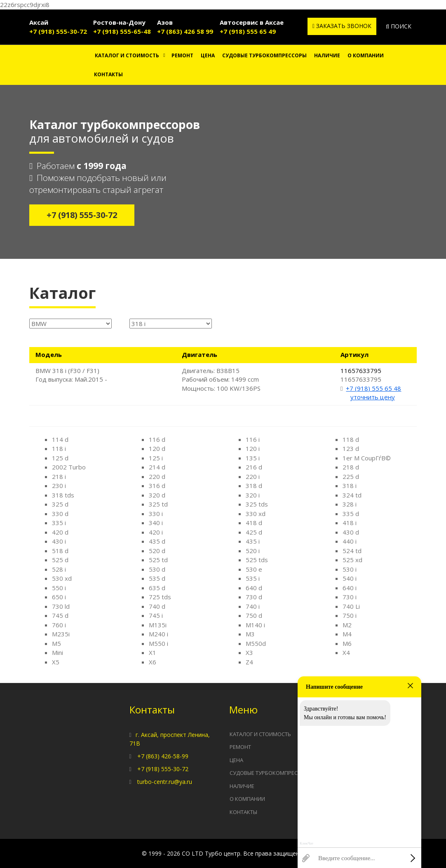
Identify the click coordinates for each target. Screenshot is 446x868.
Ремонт (182, 55)
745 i (156, 615)
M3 (250, 634)
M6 (347, 643)
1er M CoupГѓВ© (367, 458)
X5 (56, 662)
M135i (158, 625)
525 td (158, 560)
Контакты (108, 74)
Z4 (249, 662)
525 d (60, 560)
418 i (350, 523)
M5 (56, 643)
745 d (60, 615)
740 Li (351, 606)
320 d (157, 495)
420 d (60, 532)
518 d (60, 551)
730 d (254, 597)
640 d (254, 588)
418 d (254, 523)
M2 (347, 625)
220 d (157, 476)
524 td (352, 551)
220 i (253, 476)
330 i (156, 514)
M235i (61, 634)
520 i (253, 551)
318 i (350, 486)
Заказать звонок (342, 26)
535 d (157, 578)
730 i (350, 597)
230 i (59, 486)
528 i (59, 569)
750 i (350, 615)
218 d (351, 467)
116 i (253, 439)
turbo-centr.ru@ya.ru (165, 782)
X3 (249, 652)
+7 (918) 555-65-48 (122, 31)
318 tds (63, 495)
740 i (253, 606)
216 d (254, 467)
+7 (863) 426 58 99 (185, 31)
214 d (157, 467)
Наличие (327, 55)
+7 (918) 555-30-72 (58, 31)
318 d (254, 486)
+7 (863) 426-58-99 (163, 756)
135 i (253, 458)
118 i (59, 448)
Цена (208, 55)
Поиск (399, 26)
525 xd (352, 560)
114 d (60, 439)
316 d (157, 486)
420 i (156, 532)
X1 (153, 652)
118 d (351, 439)
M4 (347, 634)
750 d (254, 615)
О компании (366, 55)
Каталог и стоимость (127, 55)
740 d (157, 606)
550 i (59, 588)
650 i (59, 597)
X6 (153, 662)
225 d (351, 476)
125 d (60, 458)
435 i (253, 541)
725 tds (160, 597)
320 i (253, 495)
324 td (352, 495)
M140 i (255, 625)
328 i (350, 504)
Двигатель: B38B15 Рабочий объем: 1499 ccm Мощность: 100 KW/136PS (221, 379)
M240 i (158, 634)
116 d (157, 439)
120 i (253, 448)
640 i (350, 588)
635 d (157, 588)
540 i (350, 578)
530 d (157, 569)
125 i (156, 458)
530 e (254, 569)
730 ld (61, 606)
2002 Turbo (69, 467)
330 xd (256, 514)
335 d (351, 514)
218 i (59, 476)
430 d (351, 532)
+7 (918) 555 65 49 (248, 31)
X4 (346, 652)
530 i (350, 569)
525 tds (257, 560)
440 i (350, 541)
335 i (59, 523)
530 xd (62, 578)
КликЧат (306, 843)
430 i (59, 541)
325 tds (257, 504)
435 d (157, 541)
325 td (158, 504)
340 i (156, 523)
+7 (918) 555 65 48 (373, 388)
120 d (157, 448)
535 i (253, 578)
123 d (351, 448)
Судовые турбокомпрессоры (264, 55)
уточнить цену (373, 397)
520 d (157, 551)
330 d (60, 514)
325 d (60, 504)
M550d (256, 643)
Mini (58, 652)
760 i (59, 625)
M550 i (158, 643)
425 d (254, 532)
